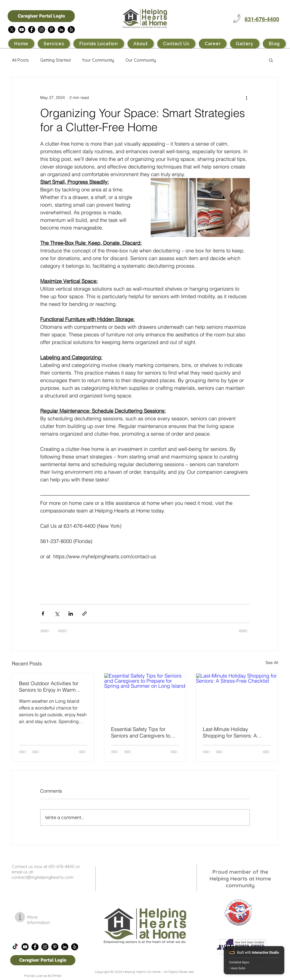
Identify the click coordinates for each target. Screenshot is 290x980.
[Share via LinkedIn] (71, 614)
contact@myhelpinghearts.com (42, 877)
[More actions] (246, 98)
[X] (12, 30)
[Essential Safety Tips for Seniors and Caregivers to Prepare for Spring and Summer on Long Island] (145, 696)
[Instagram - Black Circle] (41, 30)
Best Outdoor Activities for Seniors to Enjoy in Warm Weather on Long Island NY (50, 687)
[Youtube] (22, 30)
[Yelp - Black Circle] (71, 30)
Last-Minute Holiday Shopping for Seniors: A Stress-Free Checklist (230, 732)
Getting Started (55, 60)
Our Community (141, 60)
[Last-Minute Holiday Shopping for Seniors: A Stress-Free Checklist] (237, 696)
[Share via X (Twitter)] (57, 614)
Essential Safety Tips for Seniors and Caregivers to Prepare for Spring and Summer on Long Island (141, 732)
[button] (271, 60)
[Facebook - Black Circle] (32, 30)
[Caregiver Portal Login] (41, 16)
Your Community (98, 60)
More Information (39, 920)
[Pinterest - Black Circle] (51, 30)
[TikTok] (15, 947)
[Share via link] (85, 614)
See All (272, 663)
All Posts (20, 60)
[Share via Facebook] (43, 614)
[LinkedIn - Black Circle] (61, 30)
